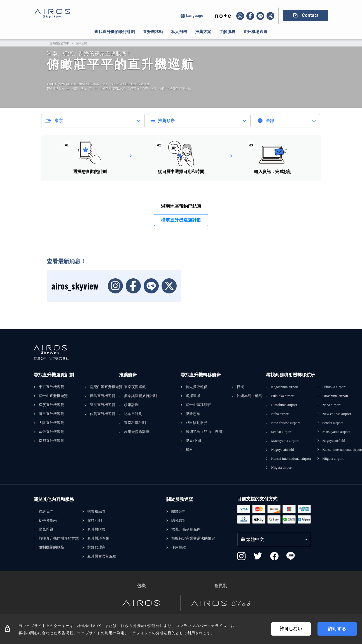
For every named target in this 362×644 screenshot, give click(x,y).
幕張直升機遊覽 (51, 432)
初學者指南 (48, 520)
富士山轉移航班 (198, 405)
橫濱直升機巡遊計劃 (181, 220)
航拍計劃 (95, 520)
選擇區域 (193, 396)
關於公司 (179, 511)
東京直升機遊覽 (51, 387)
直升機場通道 (255, 32)
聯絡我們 (46, 511)
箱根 (189, 450)
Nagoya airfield (282, 450)
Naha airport (280, 414)
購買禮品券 (96, 511)
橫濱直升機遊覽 (51, 405)
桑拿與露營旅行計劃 (140, 396)
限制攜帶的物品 (51, 547)
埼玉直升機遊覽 (51, 414)
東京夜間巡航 (135, 387)
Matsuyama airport (285, 441)
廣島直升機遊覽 (103, 396)
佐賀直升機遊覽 (103, 414)
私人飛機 (179, 32)
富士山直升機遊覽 (53, 396)
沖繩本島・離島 (250, 396)
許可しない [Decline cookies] (291, 629)
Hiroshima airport (284, 405)
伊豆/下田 (193, 441)
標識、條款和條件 (186, 529)
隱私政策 (179, 520)
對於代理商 (96, 547)
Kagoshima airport (285, 387)
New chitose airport (285, 423)
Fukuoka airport (283, 396)
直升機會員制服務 (102, 556)
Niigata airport (282, 467)
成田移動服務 (197, 423)
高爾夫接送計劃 (137, 432)
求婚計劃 (131, 405)
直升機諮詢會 (98, 538)
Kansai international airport (291, 459)
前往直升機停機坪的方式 (59, 538)
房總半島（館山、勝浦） (206, 432)
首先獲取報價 (197, 387)
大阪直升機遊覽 (51, 423)
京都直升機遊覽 (51, 441)
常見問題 (46, 529)
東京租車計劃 (135, 423)
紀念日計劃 (133, 414)
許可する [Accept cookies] (337, 629)
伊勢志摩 (193, 414)
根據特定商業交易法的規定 (193, 538)
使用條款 (179, 547)
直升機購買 (96, 529)
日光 (240, 387)
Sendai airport (281, 432)
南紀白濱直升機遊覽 (106, 387)
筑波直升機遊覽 (103, 405)
